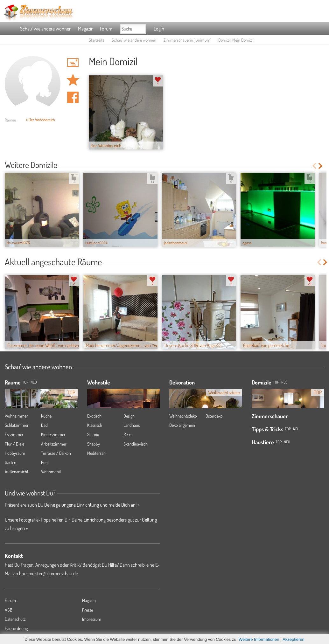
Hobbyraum (15, 453)
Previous (314, 166)
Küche (46, 416)
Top (276, 382)
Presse (87, 610)
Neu (284, 382)
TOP (25, 382)
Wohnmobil (51, 471)
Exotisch (94, 416)
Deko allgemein (182, 425)
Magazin (86, 29)
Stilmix (93, 434)
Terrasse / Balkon (56, 453)
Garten (10, 462)
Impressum (92, 619)
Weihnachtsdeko (183, 416)
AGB (9, 610)
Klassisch (95, 425)
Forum (106, 29)
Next (321, 166)
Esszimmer (14, 434)
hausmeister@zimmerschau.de (49, 573)
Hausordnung (16, 628)
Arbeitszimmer (54, 444)
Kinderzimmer (53, 434)
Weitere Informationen (259, 639)
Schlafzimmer (17, 425)
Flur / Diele (14, 444)
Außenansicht (17, 471)
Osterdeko (214, 416)
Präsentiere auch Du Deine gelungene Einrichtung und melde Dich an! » (72, 505)
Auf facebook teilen (73, 97)
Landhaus (132, 425)
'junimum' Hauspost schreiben (73, 62)
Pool (45, 462)
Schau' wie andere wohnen (46, 29)
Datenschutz (15, 619)
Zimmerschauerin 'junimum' (187, 40)
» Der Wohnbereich (40, 120)
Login (159, 29)
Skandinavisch (136, 444)
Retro (128, 434)
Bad (44, 425)
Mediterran (96, 453)
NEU (34, 382)
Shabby (94, 444)
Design (129, 416)
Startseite (97, 40)
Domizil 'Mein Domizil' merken (73, 80)
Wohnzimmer (16, 416)
